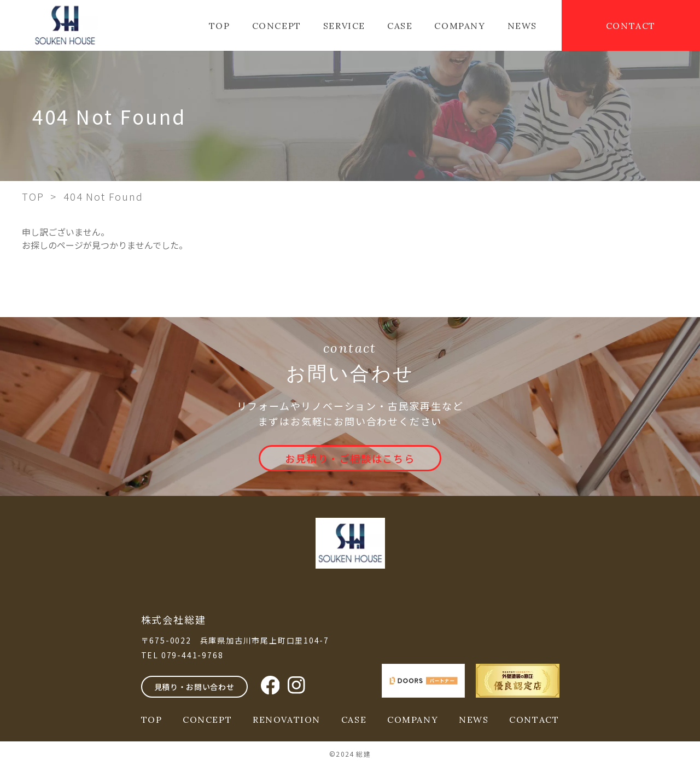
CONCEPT (277, 26)
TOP (220, 26)
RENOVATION (287, 720)
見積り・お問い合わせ (194, 687)
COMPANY (460, 26)
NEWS (522, 26)
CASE (400, 26)
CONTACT (631, 26)
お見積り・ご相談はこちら (350, 458)
